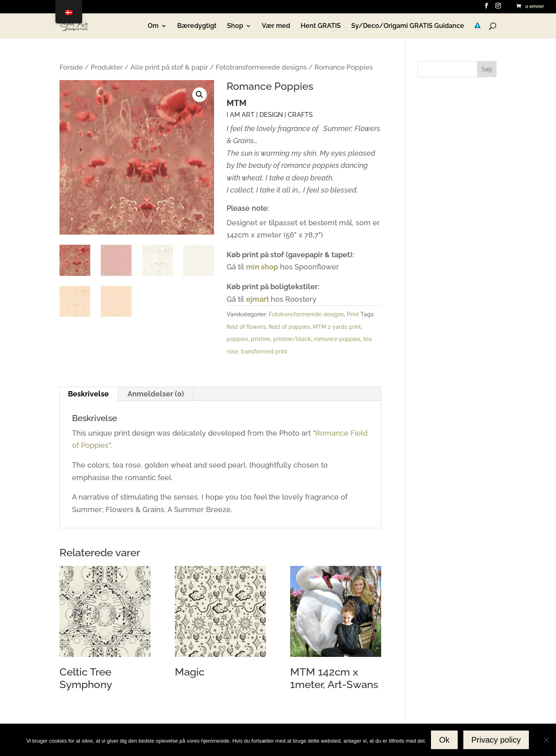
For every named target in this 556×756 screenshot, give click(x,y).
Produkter (107, 67)
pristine (261, 339)
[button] (199, 95)
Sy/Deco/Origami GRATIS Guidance (408, 26)
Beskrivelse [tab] (88, 394)
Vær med (276, 26)
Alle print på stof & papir (169, 67)
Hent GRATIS (321, 26)
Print (353, 314)
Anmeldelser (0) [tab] (156, 394)
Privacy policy (496, 740)
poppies (237, 339)
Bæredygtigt (197, 26)
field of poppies (289, 327)
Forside (71, 67)
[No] (546, 740)
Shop (235, 26)
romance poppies (337, 339)
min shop (262, 267)
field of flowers (246, 327)
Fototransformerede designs (261, 67)
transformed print (264, 352)
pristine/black (292, 339)
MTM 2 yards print (337, 327)
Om (153, 26)
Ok (444, 740)
